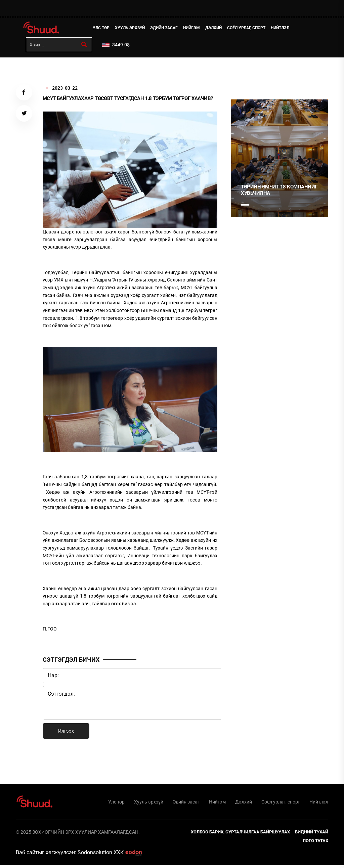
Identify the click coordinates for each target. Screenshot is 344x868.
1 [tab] (245, 74)
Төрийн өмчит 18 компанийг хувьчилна (279, 191)
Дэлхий (216, 29)
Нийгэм (193, 29)
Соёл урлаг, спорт (248, 29)
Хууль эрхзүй (132, 29)
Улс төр (103, 29)
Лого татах (315, 843)
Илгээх (66, 732)
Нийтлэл (282, 29)
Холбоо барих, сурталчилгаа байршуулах (240, 835)
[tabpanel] (279, 160)
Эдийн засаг (166, 29)
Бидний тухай (312, 835)
